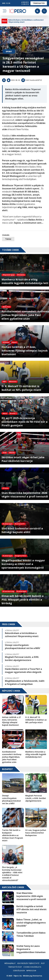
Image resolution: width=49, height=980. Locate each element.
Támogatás (39, 3)
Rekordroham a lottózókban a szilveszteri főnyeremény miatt (26, 21)
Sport (9, 51)
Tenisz (8, 239)
